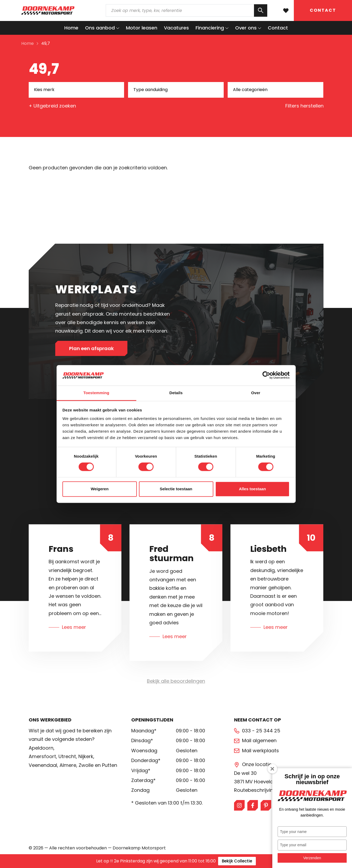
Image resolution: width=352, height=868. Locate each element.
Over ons (246, 28)
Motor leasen (142, 28)
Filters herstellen (304, 106)
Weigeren (99, 489)
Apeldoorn (41, 748)
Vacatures (176, 28)
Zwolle (86, 765)
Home (71, 28)
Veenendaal (43, 765)
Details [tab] (176, 393)
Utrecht (67, 756)
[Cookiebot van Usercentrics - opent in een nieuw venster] (266, 375)
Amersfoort (42, 756)
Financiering (210, 28)
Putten (110, 765)
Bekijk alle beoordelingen (176, 681)
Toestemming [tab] (96, 393)
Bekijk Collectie (237, 861)
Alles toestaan (252, 489)
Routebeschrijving (255, 790)
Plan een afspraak (91, 348)
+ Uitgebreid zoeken (52, 106)
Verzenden (312, 858)
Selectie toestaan (176, 489)
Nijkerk (86, 756)
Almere (68, 765)
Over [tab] (256, 393)
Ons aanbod (100, 28)
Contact (323, 10)
